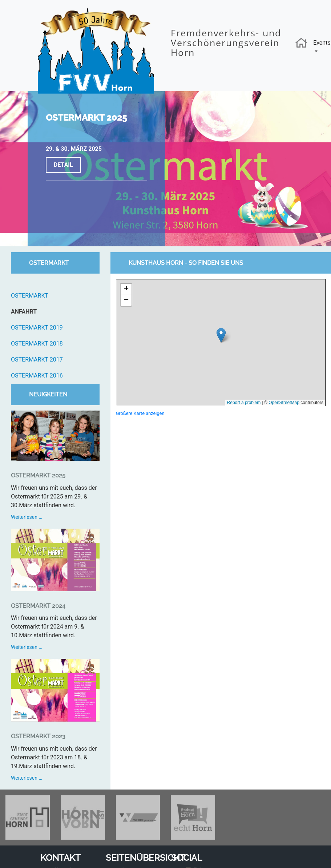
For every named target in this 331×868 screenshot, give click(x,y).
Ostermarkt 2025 (86, 118)
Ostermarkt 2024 (38, 606)
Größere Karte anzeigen (140, 413)
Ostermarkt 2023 (38, 736)
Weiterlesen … (46, 517)
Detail (63, 165)
